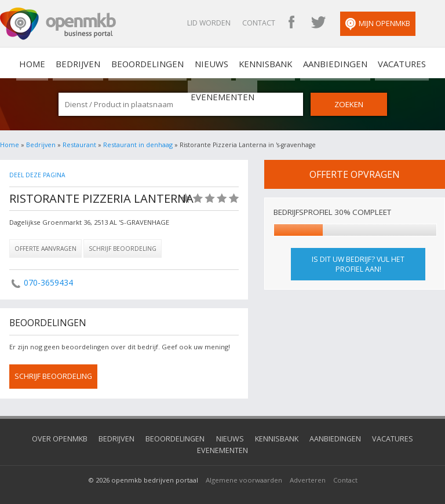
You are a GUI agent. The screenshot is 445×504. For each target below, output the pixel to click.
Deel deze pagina (37, 174)
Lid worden (233, 23)
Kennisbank (226, 63)
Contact (283, 23)
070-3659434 (48, 282)
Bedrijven (59, 63)
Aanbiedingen (289, 63)
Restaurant (79, 144)
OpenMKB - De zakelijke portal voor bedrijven (58, 24)
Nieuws (178, 63)
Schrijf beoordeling (123, 247)
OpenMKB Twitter (342, 23)
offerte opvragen (355, 173)
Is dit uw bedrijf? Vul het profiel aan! (358, 264)
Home (10, 144)
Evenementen (408, 63)
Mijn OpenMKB (402, 24)
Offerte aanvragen (45, 247)
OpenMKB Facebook (316, 23)
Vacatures (349, 63)
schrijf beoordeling (53, 375)
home (19, 63)
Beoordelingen (121, 63)
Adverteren (308, 466)
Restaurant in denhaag (137, 144)
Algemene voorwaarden (244, 466)
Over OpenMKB (43, 437)
